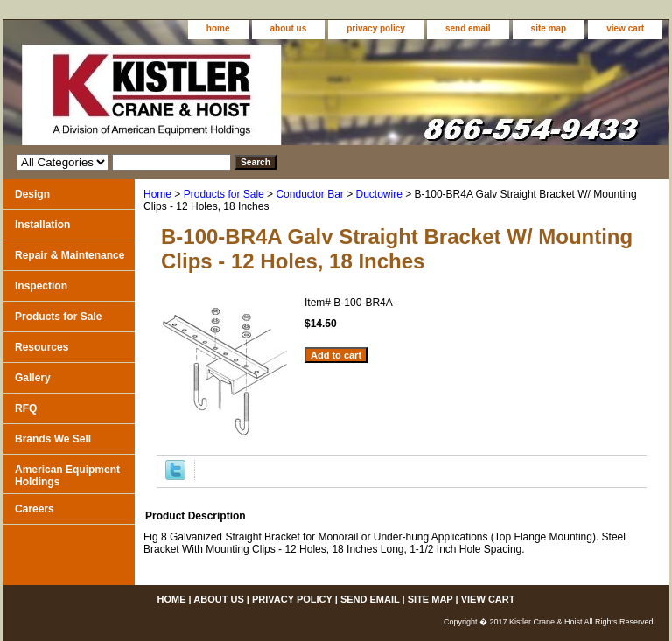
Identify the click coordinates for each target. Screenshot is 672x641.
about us (289, 28)
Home (157, 194)
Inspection (41, 286)
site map (549, 28)
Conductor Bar (309, 194)
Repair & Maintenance (70, 255)
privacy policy (376, 28)
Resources (42, 347)
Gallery (33, 378)
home (218, 28)
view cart (625, 28)
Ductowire (379, 194)
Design (32, 194)
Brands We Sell (53, 439)
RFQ (26, 408)
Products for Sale (224, 194)
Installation (42, 225)
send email (468, 28)
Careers (35, 509)
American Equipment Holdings (67, 476)
